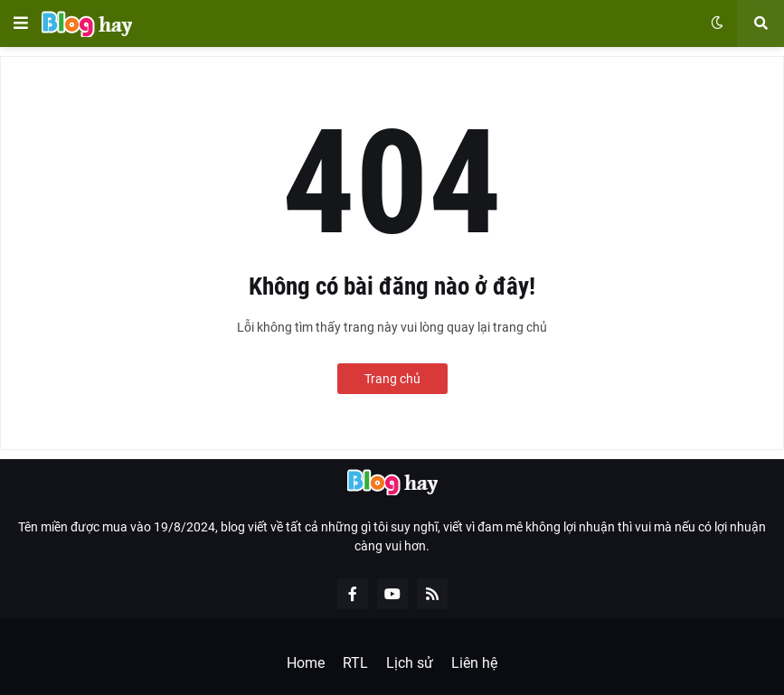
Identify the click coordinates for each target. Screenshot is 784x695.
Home (306, 663)
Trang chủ (392, 379)
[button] (21, 23)
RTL (355, 663)
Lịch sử (410, 663)
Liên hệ (474, 663)
